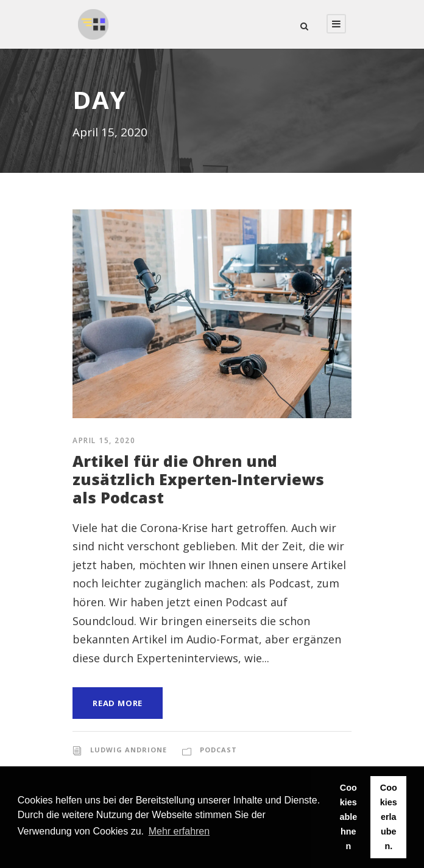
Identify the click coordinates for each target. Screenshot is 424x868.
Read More (118, 703)
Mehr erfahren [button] (179, 831)
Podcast (218, 750)
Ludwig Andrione (129, 750)
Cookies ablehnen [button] (348, 817)
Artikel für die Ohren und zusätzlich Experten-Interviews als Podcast (198, 479)
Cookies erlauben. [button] (389, 817)
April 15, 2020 (104, 440)
